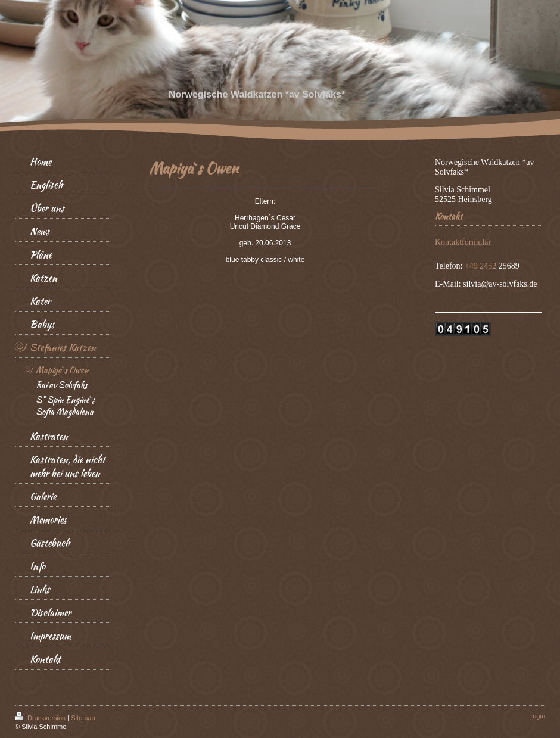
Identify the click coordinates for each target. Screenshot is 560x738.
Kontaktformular (463, 242)
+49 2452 (482, 266)
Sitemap (83, 718)
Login (537, 716)
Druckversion (41, 718)
